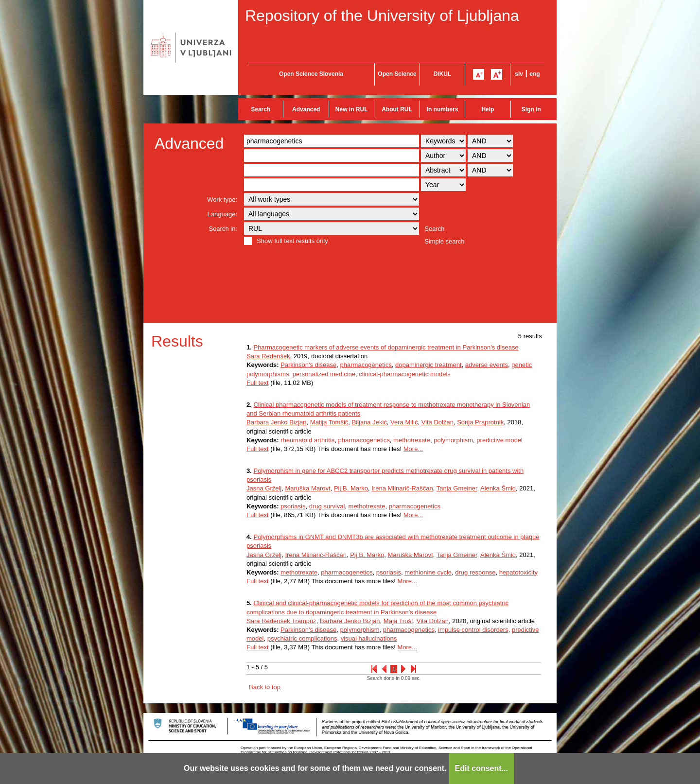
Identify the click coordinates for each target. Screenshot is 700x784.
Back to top (265, 687)
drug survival (327, 506)
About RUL (397, 109)
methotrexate (412, 440)
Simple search (444, 241)
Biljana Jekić (369, 422)
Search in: (223, 229)
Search (261, 109)
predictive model (499, 440)
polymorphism (453, 440)
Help (488, 109)
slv (519, 74)
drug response (475, 572)
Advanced (306, 109)
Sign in (531, 109)
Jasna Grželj (264, 488)
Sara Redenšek (268, 356)
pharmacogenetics (366, 365)
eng (534, 74)
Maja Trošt (398, 621)
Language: (222, 214)
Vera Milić (404, 422)
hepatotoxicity (519, 572)
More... (413, 449)
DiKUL (443, 74)
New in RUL (352, 109)
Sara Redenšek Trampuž (281, 621)
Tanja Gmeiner (457, 488)
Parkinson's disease (308, 365)
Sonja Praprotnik (480, 422)
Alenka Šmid (498, 488)
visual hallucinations (369, 638)
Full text (258, 383)
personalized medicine (324, 374)
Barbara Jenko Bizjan (277, 422)
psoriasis (293, 506)
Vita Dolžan (437, 422)
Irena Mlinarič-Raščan (402, 488)
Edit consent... (481, 768)
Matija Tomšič (329, 422)
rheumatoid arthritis (307, 440)
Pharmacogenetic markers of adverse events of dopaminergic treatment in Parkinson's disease (386, 347)
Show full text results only (292, 241)
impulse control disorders (473, 630)
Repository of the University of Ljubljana (382, 16)
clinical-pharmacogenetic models (405, 374)
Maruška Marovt (307, 488)
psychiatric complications (302, 638)
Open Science (397, 74)
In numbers (443, 109)
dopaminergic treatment (429, 365)
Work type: (222, 200)
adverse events (487, 365)
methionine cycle (428, 572)
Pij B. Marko (351, 488)
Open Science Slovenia (311, 74)
